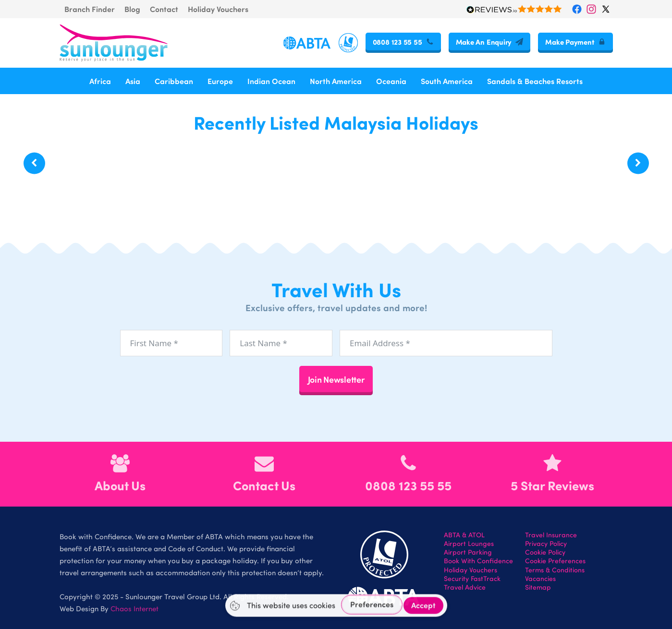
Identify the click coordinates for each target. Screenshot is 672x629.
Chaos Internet (134, 608)
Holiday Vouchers (218, 9)
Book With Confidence (478, 561)
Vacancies (540, 579)
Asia (133, 81)
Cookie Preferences (555, 561)
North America (336, 81)
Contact (164, 9)
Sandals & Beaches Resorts (535, 81)
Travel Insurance (551, 535)
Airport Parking (468, 552)
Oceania (391, 81)
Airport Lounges (469, 544)
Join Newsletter (336, 379)
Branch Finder (90, 9)
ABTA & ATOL (464, 535)
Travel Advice (465, 587)
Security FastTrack (472, 579)
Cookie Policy (545, 552)
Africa (100, 81)
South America (447, 81)
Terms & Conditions (555, 570)
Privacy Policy (546, 544)
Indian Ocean (271, 81)
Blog (132, 9)
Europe (220, 81)
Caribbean (174, 81)
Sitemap (538, 587)
